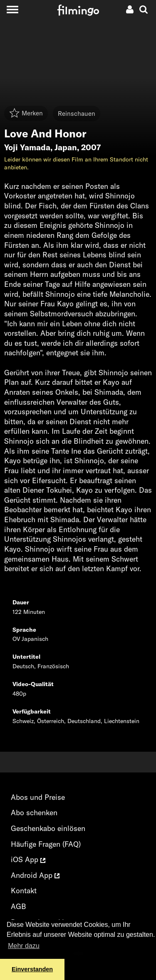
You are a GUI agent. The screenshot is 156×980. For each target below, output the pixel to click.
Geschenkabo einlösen (48, 828)
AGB (19, 906)
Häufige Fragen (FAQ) (46, 844)
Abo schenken (34, 813)
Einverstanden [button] (32, 969)
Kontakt (24, 891)
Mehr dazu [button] (24, 946)
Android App (35, 875)
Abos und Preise (38, 797)
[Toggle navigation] (12, 9)
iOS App (28, 859)
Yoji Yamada (27, 147)
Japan (66, 147)
